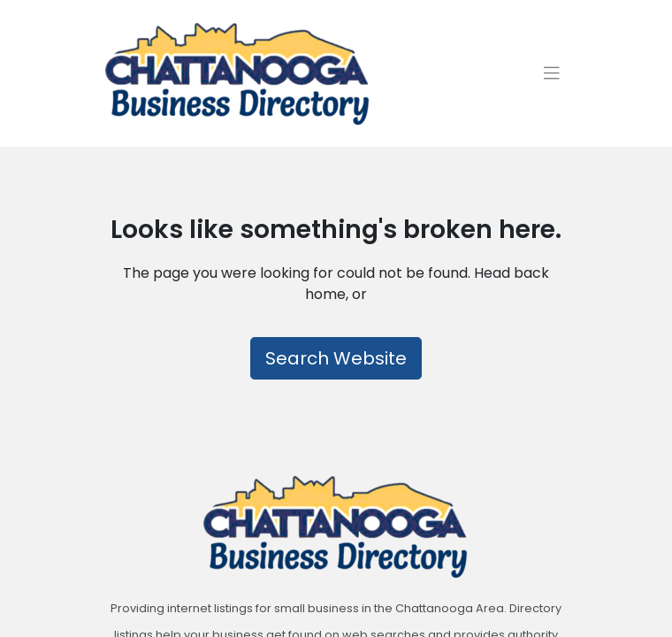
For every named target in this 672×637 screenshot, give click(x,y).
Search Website (336, 357)
